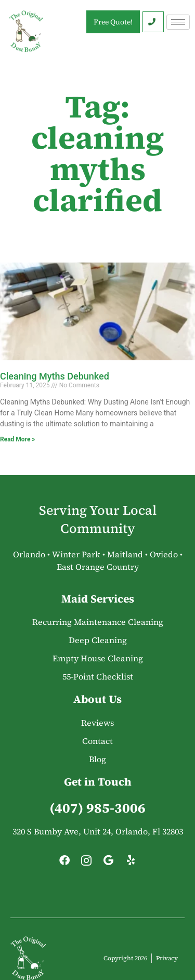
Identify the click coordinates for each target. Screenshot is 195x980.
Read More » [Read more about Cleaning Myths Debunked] (17, 439)
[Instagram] (86, 863)
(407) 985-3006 (97, 808)
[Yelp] (131, 863)
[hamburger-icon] (178, 22)
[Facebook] (64, 863)
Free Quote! (113, 22)
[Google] (109, 863)
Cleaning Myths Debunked (55, 376)
